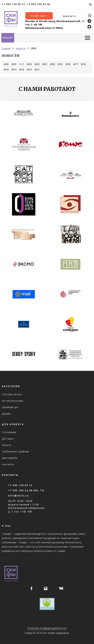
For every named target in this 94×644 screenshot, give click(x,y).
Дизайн (6, 414)
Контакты (8, 464)
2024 (22, 64)
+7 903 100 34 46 (39, 4)
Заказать (69, 16)
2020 (52, 64)
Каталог (8, 38)
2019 (60, 64)
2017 (76, 64)
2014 (14, 70)
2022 (37, 64)
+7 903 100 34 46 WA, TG (26, 490)
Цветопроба (10, 458)
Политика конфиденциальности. (47, 628)
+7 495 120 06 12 (13, 4)
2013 (22, 70)
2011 (37, 70)
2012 (29, 70)
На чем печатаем (12, 401)
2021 (45, 64)
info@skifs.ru (18, 496)
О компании (9, 432)
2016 (83, 64)
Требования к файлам (15, 451)
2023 (29, 64)
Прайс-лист (39, 16)
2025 (14, 64)
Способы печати (12, 394)
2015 (6, 70)
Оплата (6, 445)
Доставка (8, 439)
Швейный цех (10, 407)
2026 (6, 64)
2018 (68, 64)
